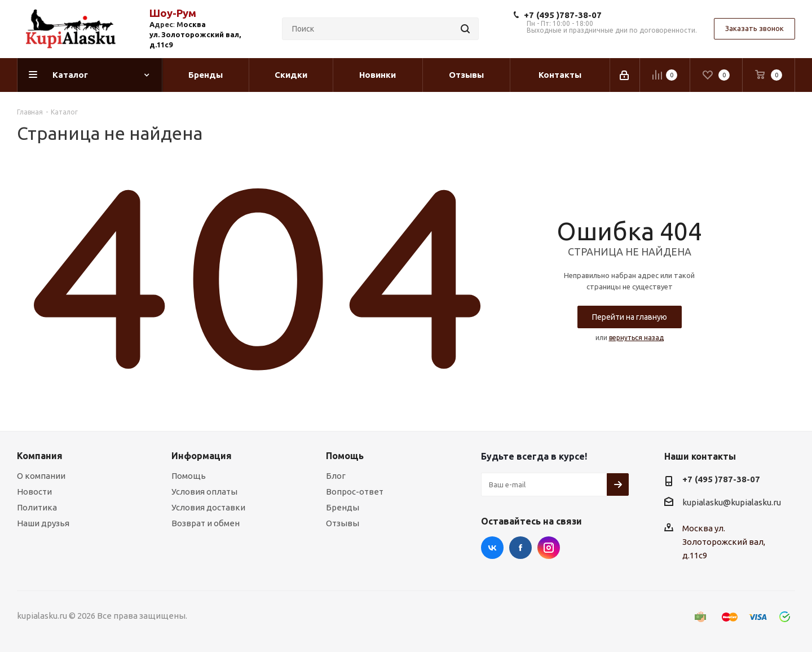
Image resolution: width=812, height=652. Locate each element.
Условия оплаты (204, 492)
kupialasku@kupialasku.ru (732, 502)
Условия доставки (208, 507)
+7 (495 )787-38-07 (563, 15)
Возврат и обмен (206, 523)
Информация (202, 456)
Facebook (520, 548)
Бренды (343, 507)
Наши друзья (43, 523)
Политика (37, 507)
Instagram (549, 548)
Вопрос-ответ (355, 492)
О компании (41, 476)
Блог (336, 476)
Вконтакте (492, 548)
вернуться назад (636, 338)
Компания (40, 456)
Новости (34, 492)
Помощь (189, 476)
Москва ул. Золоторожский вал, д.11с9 (724, 542)
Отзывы (343, 523)
